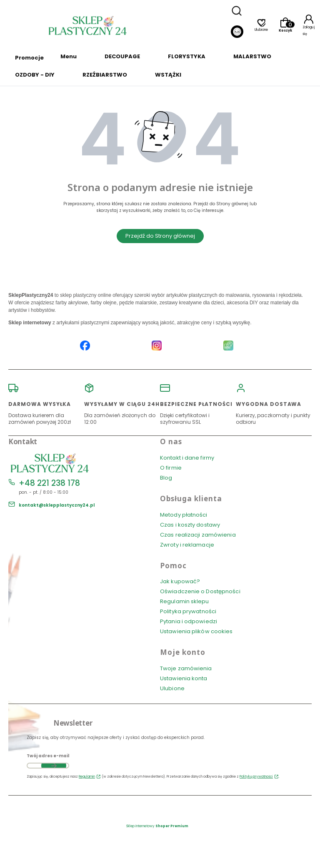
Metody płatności (184, 515)
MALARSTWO (252, 56)
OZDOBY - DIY (35, 75)
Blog (166, 478)
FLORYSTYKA (187, 56)
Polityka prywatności (188, 611)
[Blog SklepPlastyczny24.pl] (228, 347)
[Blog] (237, 33)
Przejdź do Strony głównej (160, 236)
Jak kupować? (180, 581)
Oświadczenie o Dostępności (200, 591)
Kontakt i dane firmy (187, 458)
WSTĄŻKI (168, 75)
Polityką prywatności (256, 777)
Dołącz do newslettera (54, 766)
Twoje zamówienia (186, 668)
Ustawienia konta (184, 678)
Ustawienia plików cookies (197, 631)
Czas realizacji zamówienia (198, 535)
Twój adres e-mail (48, 756)
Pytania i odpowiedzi (189, 621)
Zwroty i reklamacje (187, 545)
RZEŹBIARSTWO (105, 75)
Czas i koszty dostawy (190, 525)
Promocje (29, 58)
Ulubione (172, 688)
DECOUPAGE (122, 56)
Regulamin (87, 777)
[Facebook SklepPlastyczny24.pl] (85, 347)
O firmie (171, 468)
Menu (69, 56)
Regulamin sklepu (185, 601)
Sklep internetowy (157, 826)
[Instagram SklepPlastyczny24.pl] (157, 347)
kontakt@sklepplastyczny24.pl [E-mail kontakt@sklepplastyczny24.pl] (57, 505)
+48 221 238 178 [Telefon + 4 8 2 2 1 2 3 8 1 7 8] (49, 483)
